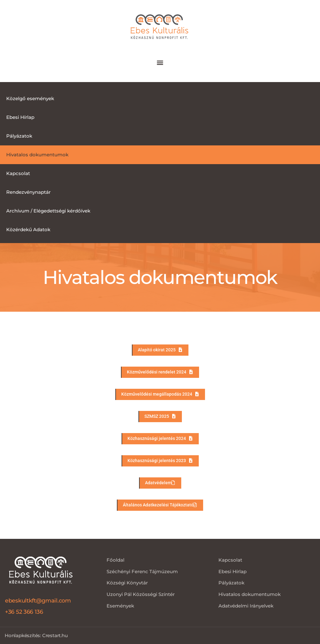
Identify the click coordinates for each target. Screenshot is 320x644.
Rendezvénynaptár (28, 192)
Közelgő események (30, 98)
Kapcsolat (18, 173)
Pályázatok (19, 136)
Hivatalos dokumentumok (37, 155)
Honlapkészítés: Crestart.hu (36, 635)
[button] (160, 63)
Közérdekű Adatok (28, 229)
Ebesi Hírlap (20, 117)
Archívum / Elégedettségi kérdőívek (48, 211)
